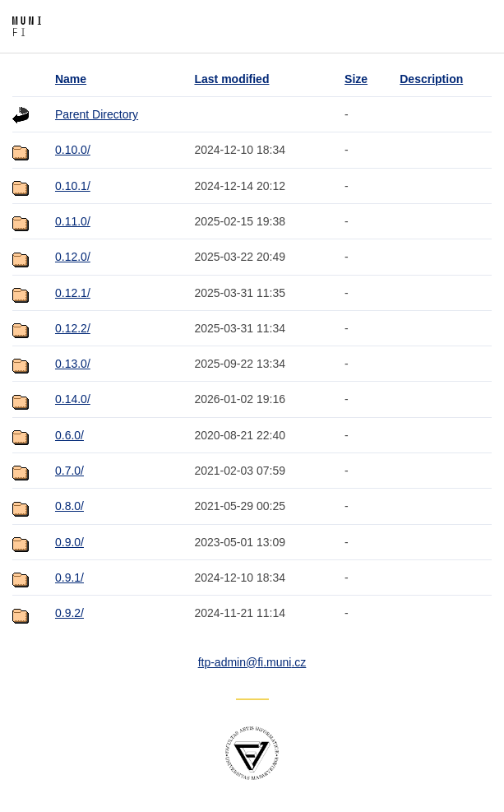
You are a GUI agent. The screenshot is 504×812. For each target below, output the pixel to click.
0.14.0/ (73, 399)
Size (356, 79)
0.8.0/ (69, 506)
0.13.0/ (73, 364)
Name (71, 79)
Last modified (231, 79)
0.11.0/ (73, 221)
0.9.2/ (69, 613)
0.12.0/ (73, 257)
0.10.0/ (73, 150)
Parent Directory (97, 114)
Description (431, 79)
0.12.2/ (73, 328)
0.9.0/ (69, 542)
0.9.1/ (69, 578)
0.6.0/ (69, 435)
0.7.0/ (69, 471)
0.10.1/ (73, 186)
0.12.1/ (73, 293)
